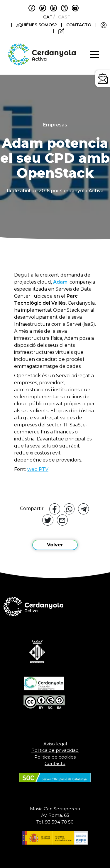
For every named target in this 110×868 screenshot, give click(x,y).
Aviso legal (55, 744)
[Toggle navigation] (94, 54)
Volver (55, 545)
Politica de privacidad (55, 750)
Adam (60, 282)
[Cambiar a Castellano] (63, 17)
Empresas (55, 125)
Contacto (55, 763)
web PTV (38, 469)
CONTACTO (79, 25)
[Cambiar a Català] (46, 17)
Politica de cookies (55, 757)
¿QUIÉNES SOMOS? (37, 25)
